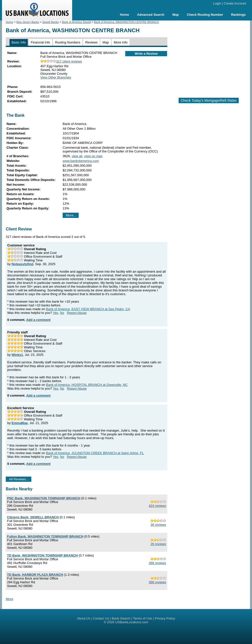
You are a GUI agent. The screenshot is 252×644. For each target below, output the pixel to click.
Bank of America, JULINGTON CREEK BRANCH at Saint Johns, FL (95, 453)
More (10, 599)
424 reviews (157, 506)
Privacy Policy (165, 618)
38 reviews (158, 525)
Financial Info (40, 42)
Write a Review (146, 54)
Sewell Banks (51, 22)
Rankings (238, 15)
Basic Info (19, 42)
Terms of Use (143, 618)
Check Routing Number (205, 15)
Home (124, 15)
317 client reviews (61, 61)
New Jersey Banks (28, 22)
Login (217, 3)
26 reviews (158, 544)
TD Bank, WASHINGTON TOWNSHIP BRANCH (42, 555)
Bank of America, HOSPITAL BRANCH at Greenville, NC (87, 385)
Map (176, 15)
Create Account (235, 3)
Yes (55, 313)
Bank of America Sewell (76, 22)
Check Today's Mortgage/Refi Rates (209, 100)
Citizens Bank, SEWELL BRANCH (33, 517)
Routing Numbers (68, 42)
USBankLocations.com (132, 622)
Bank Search (121, 618)
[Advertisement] (212, 57)
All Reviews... (19, 479)
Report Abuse (77, 313)
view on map (93, 156)
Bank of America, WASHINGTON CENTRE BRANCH (126, 22)
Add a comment (38, 320)
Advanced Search (151, 15)
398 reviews (157, 563)
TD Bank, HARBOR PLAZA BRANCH (35, 575)
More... (71, 215)
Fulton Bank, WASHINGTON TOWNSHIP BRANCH (45, 536)
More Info (121, 42)
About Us (84, 618)
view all (77, 156)
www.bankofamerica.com (81, 161)
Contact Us (101, 618)
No (62, 313)
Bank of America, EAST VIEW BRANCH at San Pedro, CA (88, 309)
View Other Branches (56, 77)
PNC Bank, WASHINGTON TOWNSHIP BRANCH (44, 498)
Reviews (91, 42)
